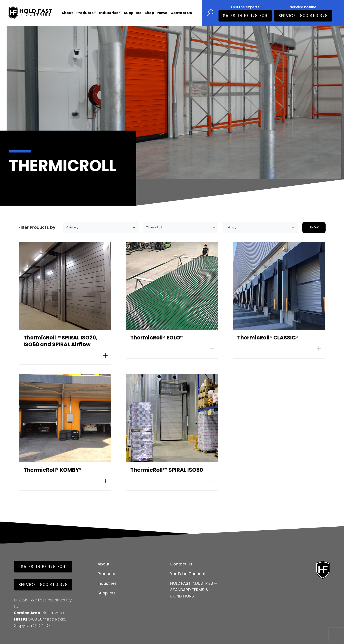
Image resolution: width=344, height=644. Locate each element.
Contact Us (181, 13)
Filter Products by (37, 227)
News (162, 13)
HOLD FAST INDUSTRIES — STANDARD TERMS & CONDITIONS (194, 590)
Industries (110, 13)
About (67, 13)
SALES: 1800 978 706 (245, 16)
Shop (149, 13)
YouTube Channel (187, 574)
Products (86, 13)
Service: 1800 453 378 (303, 16)
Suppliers (133, 13)
